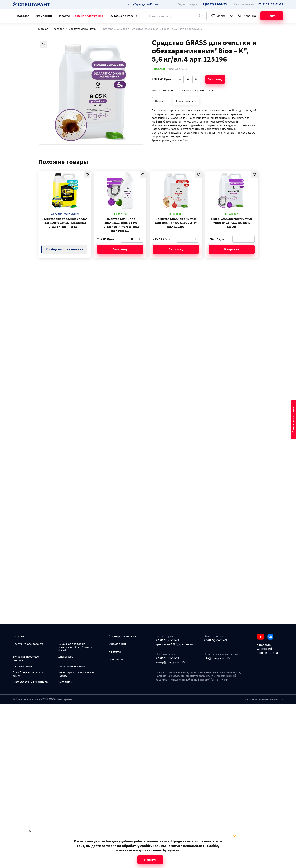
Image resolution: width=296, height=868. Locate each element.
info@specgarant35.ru (143, 4)
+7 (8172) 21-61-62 (167, 658)
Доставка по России (123, 16)
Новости (64, 16)
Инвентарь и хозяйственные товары (76, 674)
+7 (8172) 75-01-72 (167, 640)
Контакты (116, 659)
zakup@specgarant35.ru (172, 662)
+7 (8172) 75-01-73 (215, 640)
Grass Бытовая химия (72, 666)
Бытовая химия (22, 666)
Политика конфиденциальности (263, 699)
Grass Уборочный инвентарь (30, 682)
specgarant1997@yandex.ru (174, 644)
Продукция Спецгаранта (28, 644)
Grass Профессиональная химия (29, 674)
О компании (43, 16)
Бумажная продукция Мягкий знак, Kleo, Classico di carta (75, 647)
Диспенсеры (66, 657)
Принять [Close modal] (150, 860)
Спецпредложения (89, 16)
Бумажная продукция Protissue (26, 658)
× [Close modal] (234, 836)
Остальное (65, 682)
